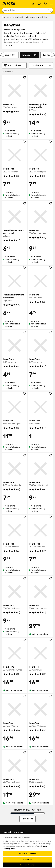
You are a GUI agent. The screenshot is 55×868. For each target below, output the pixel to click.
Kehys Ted (40, 668)
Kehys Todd (15, 106)
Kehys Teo (40, 170)
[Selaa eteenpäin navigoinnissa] (52, 55)
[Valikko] (51, 4)
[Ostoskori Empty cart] (45, 4)
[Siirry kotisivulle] (9, 4)
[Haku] (50, 10)
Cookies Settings (27, 865)
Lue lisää (8, 45)
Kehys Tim (40, 296)
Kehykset (30, 55)
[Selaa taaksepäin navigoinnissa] (3, 55)
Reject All (27, 859)
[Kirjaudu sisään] (33, 4)
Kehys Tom (15, 484)
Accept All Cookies (27, 854)
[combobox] (25, 10)
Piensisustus (32, 17)
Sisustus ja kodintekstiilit (13, 17)
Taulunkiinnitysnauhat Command (15, 233)
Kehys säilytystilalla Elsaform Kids (40, 107)
